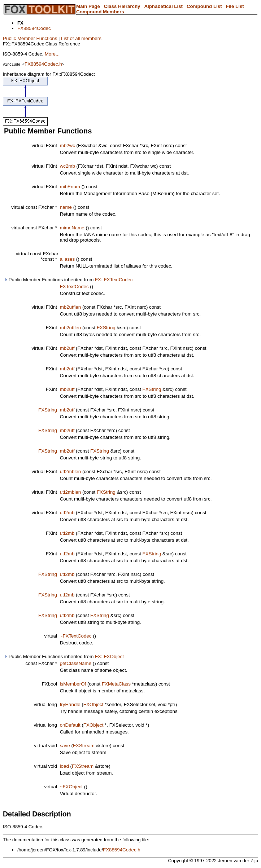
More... (52, 54)
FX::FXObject (109, 656)
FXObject (93, 704)
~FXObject (71, 787)
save (65, 746)
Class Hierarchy (122, 6)
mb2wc (68, 146)
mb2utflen (71, 307)
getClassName (76, 663)
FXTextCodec (74, 287)
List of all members (81, 38)
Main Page (88, 6)
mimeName (72, 228)
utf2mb (67, 513)
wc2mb (68, 166)
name (66, 207)
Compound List (204, 6)
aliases (68, 259)
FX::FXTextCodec (114, 280)
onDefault (70, 725)
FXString (106, 328)
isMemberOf (73, 684)
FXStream (84, 746)
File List (235, 6)
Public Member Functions (30, 38)
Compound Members (100, 12)
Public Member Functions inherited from (68, 280)
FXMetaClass (116, 684)
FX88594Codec (34, 28)
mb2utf (67, 348)
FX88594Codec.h (43, 64)
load (64, 766)
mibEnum (70, 187)
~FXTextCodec (76, 636)
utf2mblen (71, 472)
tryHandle (70, 704)
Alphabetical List (163, 6)
